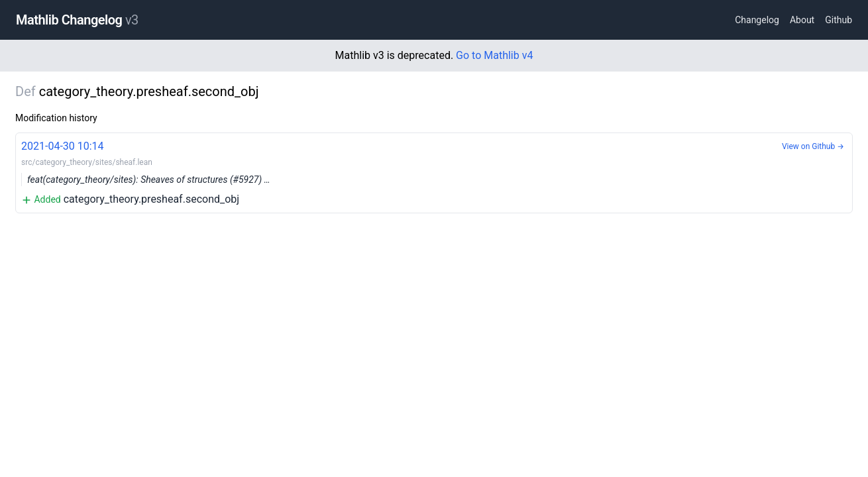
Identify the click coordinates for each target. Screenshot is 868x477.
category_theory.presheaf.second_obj (434, 172)
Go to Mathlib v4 (494, 55)
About (802, 20)
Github (839, 20)
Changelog (757, 20)
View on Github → (813, 146)
